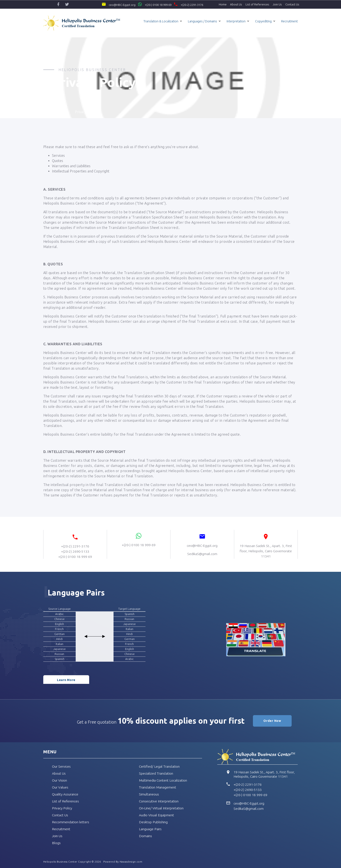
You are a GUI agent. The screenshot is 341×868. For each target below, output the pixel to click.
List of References (257, 4)
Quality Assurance (66, 794)
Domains (146, 836)
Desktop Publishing (154, 822)
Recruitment (289, 21)
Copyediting (263, 21)
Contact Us (292, 4)
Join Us (277, 4)
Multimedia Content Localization (164, 780)
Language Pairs (151, 829)
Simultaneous (149, 794)
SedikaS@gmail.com (249, 808)
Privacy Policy (62, 808)
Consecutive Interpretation (160, 801)
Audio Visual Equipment (157, 815)
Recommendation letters (71, 822)
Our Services (62, 766)
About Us (236, 4)
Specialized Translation (157, 773)
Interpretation (236, 21)
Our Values (60, 787)
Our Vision (60, 780)
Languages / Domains (202, 21)
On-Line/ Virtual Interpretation (163, 808)
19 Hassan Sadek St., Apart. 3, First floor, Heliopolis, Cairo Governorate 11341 (265, 774)
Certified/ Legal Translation (160, 766)
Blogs (56, 843)
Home (223, 4)
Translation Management (158, 787)
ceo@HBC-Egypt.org (114, 4)
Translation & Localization (161, 21)
